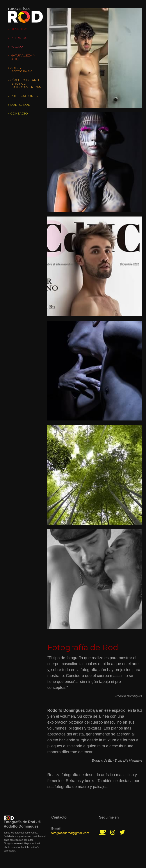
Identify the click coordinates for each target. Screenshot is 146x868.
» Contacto (18, 113)
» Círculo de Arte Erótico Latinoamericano (26, 84)
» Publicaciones (23, 96)
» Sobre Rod (19, 105)
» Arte (20, 69)
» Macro (15, 47)
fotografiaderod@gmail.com (70, 833)
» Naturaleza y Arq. (22, 57)
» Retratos (18, 38)
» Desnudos (19, 29)
